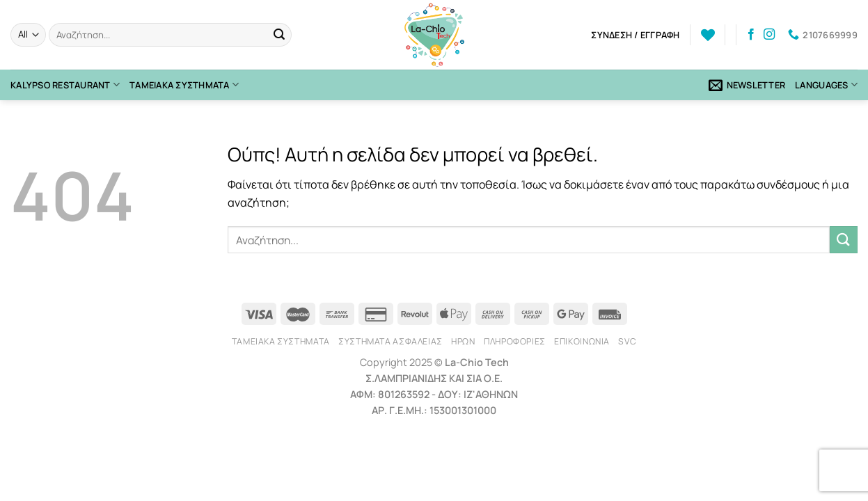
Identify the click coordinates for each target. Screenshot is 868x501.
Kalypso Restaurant (65, 85)
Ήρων (463, 341)
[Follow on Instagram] (769, 35)
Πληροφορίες (515, 341)
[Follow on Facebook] (751, 35)
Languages (826, 85)
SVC (627, 341)
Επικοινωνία (582, 341)
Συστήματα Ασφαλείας (390, 341)
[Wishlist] (708, 35)
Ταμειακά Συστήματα (184, 85)
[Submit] (279, 35)
